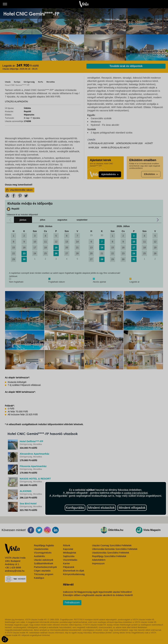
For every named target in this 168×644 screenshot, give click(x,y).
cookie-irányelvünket (136, 493)
